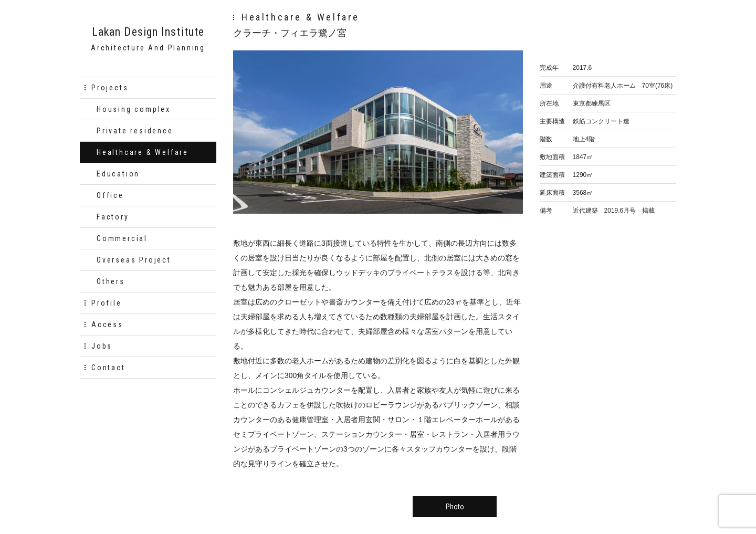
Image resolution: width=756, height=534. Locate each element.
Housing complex (134, 109)
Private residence (135, 131)
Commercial (122, 238)
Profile (107, 303)
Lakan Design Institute (148, 32)
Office (110, 195)
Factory (113, 217)
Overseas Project (134, 260)
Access (107, 324)
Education (118, 174)
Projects (110, 88)
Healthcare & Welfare (143, 152)
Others (111, 281)
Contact (108, 368)
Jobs (102, 346)
